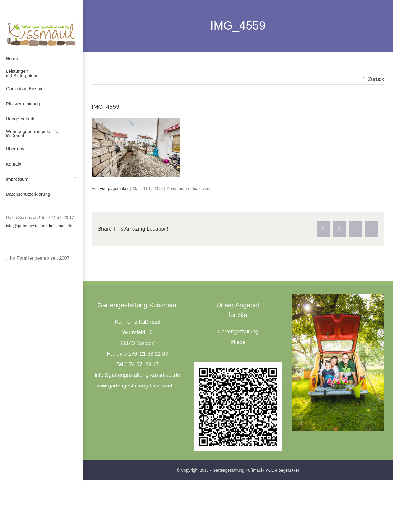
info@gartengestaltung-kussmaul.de (39, 226)
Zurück (376, 79)
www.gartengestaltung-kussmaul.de (138, 386)
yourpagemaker (114, 189)
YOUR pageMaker (282, 470)
